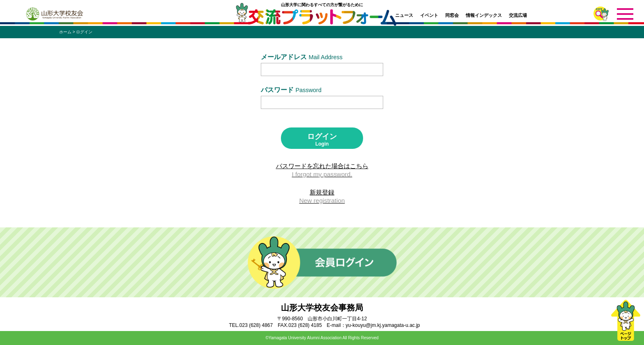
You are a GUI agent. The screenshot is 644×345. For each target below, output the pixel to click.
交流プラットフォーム (322, 20)
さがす (601, 14)
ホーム (65, 32)
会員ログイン (322, 262)
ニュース (404, 15)
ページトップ (626, 320)
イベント (429, 15)
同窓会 (452, 15)
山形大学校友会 (54, 14)
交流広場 (518, 15)
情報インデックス (484, 15)
